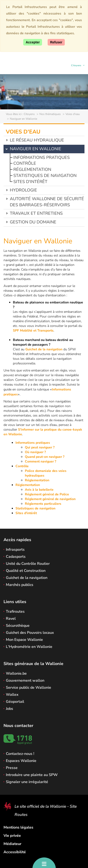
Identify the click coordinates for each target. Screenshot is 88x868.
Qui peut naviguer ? (40, 447)
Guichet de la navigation (44, 349)
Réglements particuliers (43, 504)
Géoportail (15, 702)
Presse (12, 768)
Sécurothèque (18, 626)
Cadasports (16, 557)
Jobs (10, 709)
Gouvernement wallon (25, 681)
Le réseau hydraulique (37, 140)
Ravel (11, 619)
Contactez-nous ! (20, 754)
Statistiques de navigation (45, 176)
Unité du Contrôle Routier (28, 564)
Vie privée (12, 836)
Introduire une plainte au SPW (32, 775)
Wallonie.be (16, 673)
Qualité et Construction (26, 571)
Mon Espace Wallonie (24, 640)
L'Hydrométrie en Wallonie (29, 647)
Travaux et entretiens (36, 213)
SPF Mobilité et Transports (33, 331)
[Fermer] (56, 42)
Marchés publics (20, 585)
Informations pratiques (42, 157)
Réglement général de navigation (50, 499)
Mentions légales (18, 827)
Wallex (12, 695)
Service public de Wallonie (29, 688)
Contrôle (25, 163)
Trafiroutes (15, 612)
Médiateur (12, 844)
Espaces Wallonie (21, 761)
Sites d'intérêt (30, 182)
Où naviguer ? (35, 452)
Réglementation (32, 169)
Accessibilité (15, 852)
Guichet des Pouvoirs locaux (30, 633)
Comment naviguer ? (40, 461)
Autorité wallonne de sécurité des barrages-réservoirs (47, 202)
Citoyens (76, 66)
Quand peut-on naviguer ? (45, 457)
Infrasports (15, 550)
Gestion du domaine (33, 222)
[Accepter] (33, 42)
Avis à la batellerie (39, 490)
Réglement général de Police (47, 494)
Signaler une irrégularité (27, 782)
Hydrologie (23, 190)
